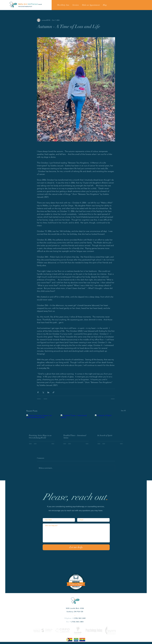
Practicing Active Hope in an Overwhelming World (40, 437)
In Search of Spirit (105, 435)
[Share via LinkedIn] (48, 392)
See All (123, 411)
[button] (76, 5)
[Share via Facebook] (38, 392)
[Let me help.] (76, 547)
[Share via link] (53, 392)
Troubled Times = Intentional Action (75, 437)
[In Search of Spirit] (110, 423)
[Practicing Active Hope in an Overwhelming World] (42, 423)
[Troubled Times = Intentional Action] (76, 423)
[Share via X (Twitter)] (43, 392)
